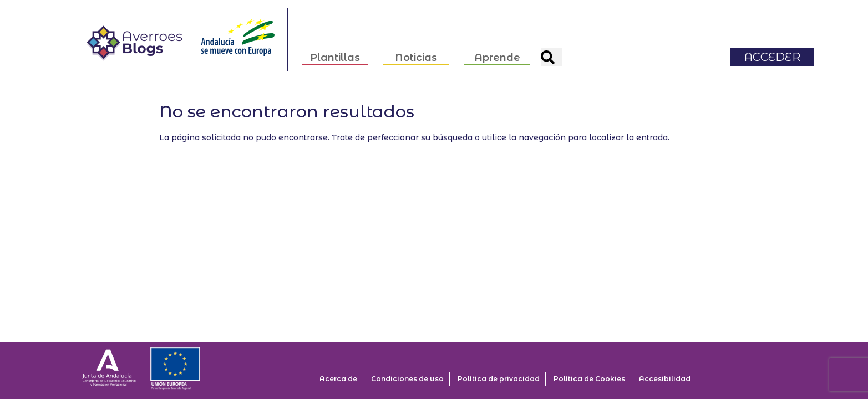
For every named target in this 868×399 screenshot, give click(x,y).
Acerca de (338, 379)
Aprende (498, 51)
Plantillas (336, 51)
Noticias (417, 51)
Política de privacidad (499, 379)
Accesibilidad (665, 379)
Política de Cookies (589, 379)
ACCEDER (773, 49)
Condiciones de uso (407, 379)
